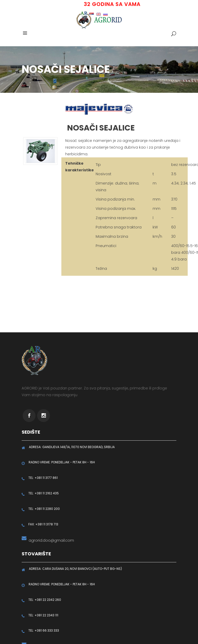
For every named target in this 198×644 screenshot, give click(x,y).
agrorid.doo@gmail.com (50, 540)
